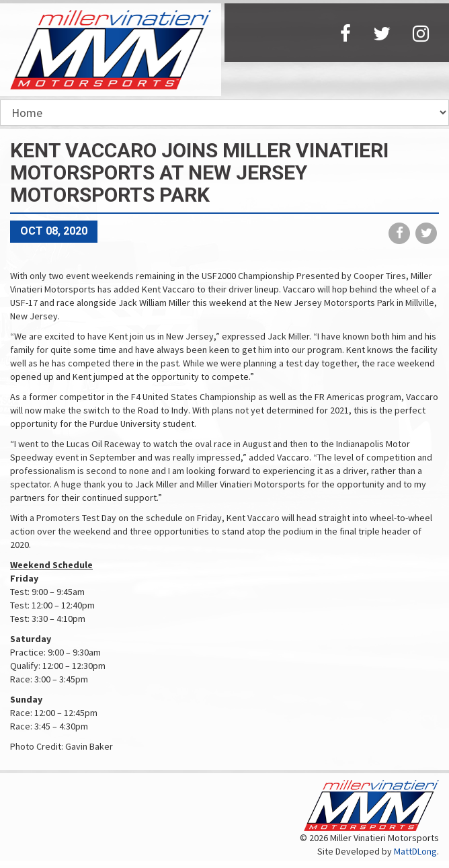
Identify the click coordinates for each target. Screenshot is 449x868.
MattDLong (415, 851)
